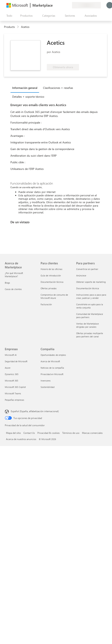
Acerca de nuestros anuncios (21, 439)
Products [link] (9, 27)
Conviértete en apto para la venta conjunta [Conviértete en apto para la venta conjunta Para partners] (90, 306)
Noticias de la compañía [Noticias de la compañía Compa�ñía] (52, 368)
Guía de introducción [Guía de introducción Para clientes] (51, 275)
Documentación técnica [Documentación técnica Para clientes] (52, 282)
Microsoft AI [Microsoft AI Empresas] (11, 355)
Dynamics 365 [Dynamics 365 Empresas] (12, 374)
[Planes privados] (69, 5)
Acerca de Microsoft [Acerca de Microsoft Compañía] (50, 361)
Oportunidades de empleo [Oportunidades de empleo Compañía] (53, 355)
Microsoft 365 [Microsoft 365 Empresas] (11, 381)
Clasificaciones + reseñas (58, 88)
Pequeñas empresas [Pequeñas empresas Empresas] (14, 400)
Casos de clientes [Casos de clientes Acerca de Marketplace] (13, 289)
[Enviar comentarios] (54, 5)
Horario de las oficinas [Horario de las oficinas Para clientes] (51, 269)
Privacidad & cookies (48, 433)
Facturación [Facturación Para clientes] (46, 304)
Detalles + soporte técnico (28, 97)
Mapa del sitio (13, 433)
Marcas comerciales (92, 433)
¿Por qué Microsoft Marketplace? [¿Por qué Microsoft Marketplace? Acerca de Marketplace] (14, 275)
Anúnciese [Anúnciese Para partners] (81, 275)
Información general (25, 88)
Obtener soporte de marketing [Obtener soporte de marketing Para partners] (91, 282)
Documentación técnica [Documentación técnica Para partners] (88, 288)
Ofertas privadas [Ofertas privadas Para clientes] (49, 288)
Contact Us (29, 433)
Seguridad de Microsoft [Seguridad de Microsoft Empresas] (16, 361)
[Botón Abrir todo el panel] (8, 16)
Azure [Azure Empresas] (8, 368)
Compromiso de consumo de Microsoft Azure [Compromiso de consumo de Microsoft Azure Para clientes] (54, 296)
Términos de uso (71, 433)
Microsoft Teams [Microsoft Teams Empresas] (13, 393)
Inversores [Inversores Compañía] (46, 381)
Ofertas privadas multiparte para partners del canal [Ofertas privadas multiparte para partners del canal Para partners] (90, 335)
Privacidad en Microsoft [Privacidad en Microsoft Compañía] (52, 374)
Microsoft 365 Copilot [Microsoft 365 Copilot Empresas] (15, 387)
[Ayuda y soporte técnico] (59, 5)
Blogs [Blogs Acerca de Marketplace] (7, 283)
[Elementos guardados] (64, 5)
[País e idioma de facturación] (86, 5)
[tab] (26, 88)
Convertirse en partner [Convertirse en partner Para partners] (87, 269)
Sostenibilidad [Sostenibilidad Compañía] (47, 387)
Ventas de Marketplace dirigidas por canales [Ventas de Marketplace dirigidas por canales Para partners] (87, 325)
